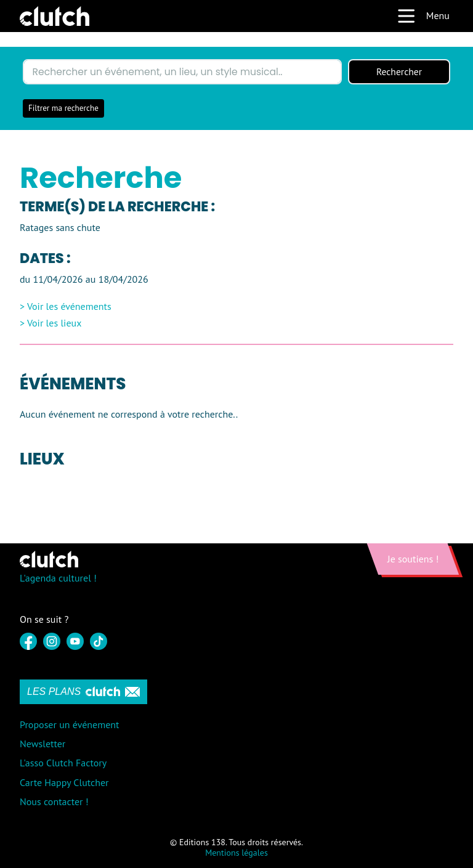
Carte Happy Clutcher (64, 782)
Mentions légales (236, 853)
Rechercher (399, 72)
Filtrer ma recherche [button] (63, 109)
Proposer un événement (69, 725)
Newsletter (42, 744)
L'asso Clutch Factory (63, 763)
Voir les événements (69, 306)
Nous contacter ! (54, 801)
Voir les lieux (55, 323)
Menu (423, 16)
